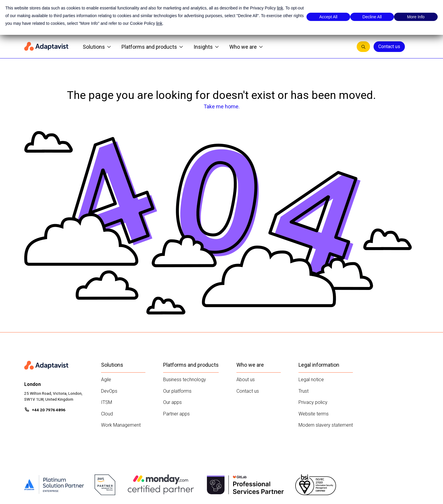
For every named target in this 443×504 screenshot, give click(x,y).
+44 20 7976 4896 (49, 410)
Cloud (107, 414)
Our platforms (177, 391)
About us (246, 380)
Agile (106, 380)
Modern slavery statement (326, 425)
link (280, 8)
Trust (304, 391)
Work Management (121, 425)
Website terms (314, 414)
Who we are (246, 47)
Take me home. (222, 106)
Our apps (172, 402)
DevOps (109, 391)
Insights (206, 47)
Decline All (372, 17)
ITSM (107, 402)
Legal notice (311, 380)
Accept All (328, 17)
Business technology (185, 380)
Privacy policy (313, 402)
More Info (416, 17)
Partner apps (176, 414)
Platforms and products (152, 47)
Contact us (389, 47)
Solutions (97, 47)
